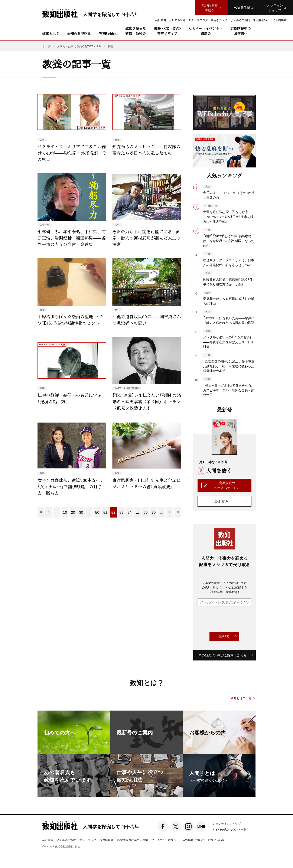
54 (129, 512)
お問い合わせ (216, 840)
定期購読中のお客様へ (241, 31)
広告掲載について (193, 840)
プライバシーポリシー (165, 840)
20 (73, 512)
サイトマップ (88, 840)
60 (146, 512)
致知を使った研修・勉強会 (136, 31)
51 (105, 512)
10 (65, 512)
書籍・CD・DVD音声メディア (167, 31)
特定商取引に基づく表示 (133, 840)
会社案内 (48, 840)
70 (154, 512)
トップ (46, 46)
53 (121, 512)
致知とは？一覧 (241, 698)
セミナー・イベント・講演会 (206, 31)
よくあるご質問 (66, 840)
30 (81, 512)
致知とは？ (51, 34)
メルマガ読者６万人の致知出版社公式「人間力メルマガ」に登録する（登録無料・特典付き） (224, 587)
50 (97, 512)
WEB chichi (108, 34)
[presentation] (230, 619)
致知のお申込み (79, 34)
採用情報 (107, 840)
